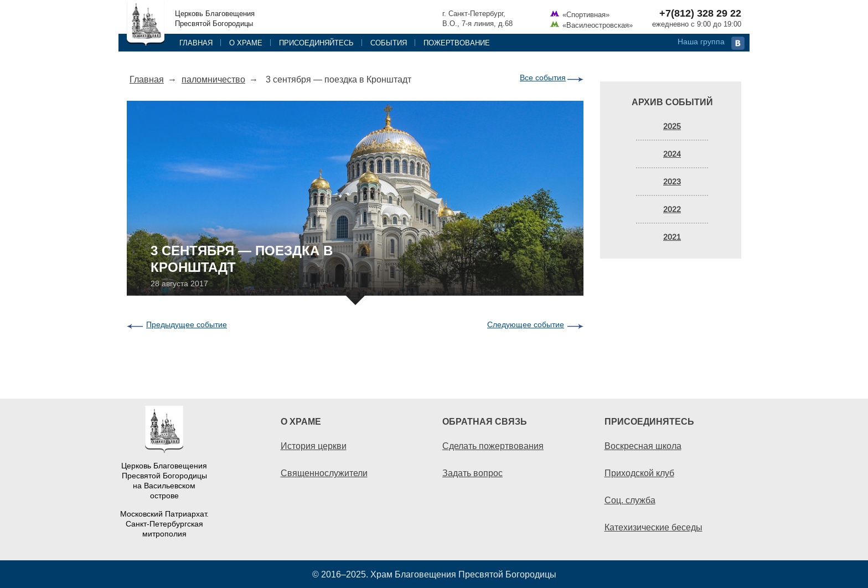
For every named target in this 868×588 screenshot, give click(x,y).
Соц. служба (630, 500)
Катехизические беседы (653, 527)
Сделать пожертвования (493, 446)
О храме (246, 43)
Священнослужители (324, 473)
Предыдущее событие (187, 324)
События (389, 43)
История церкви (314, 446)
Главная (196, 43)
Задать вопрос (472, 473)
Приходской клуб (639, 473)
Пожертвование (457, 43)
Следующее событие (526, 324)
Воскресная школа (643, 446)
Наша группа (701, 42)
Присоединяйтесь (316, 43)
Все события (543, 78)
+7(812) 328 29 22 (700, 13)
